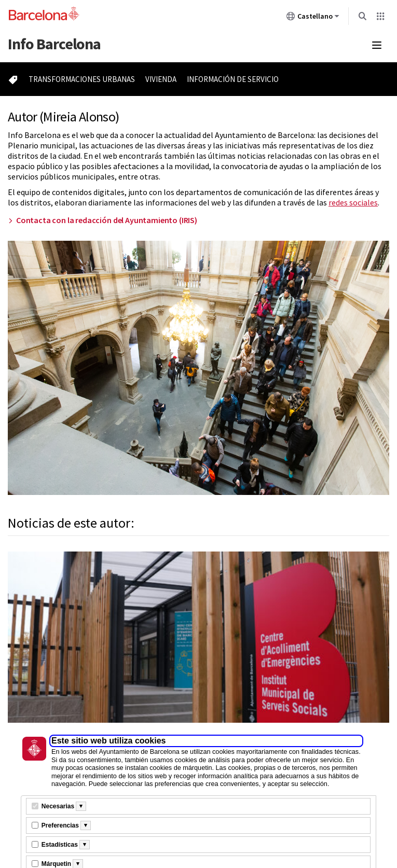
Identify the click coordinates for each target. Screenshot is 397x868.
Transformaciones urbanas (82, 79)
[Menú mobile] (377, 45)
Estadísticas (60, 845)
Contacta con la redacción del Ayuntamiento (107, 220)
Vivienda (161, 79)
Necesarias (58, 806)
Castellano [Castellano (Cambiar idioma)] (313, 18)
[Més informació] (81, 806)
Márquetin (56, 864)
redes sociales (353, 202)
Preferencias (60, 825)
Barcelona (54, 44)
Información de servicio (233, 79)
